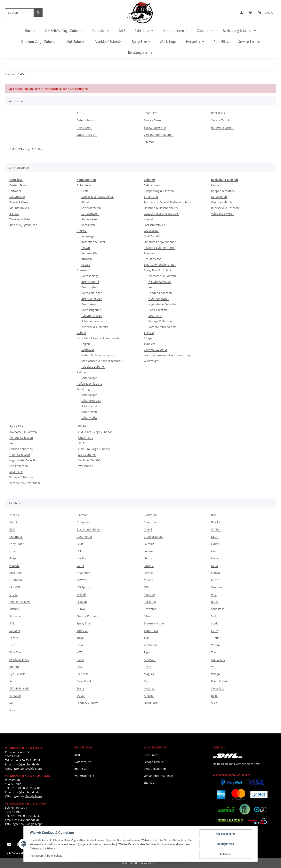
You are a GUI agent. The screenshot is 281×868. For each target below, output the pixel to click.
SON (12, 623)
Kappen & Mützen (223, 191)
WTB (80, 652)
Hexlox (148, 558)
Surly (214, 631)
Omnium (217, 587)
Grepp (13, 558)
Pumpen (149, 253)
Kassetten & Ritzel (93, 242)
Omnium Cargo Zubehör (160, 242)
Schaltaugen (89, 378)
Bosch (148, 667)
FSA (79, 551)
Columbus (16, 537)
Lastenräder (17, 197)
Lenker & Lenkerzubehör (97, 197)
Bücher (83, 426)
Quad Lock (151, 703)
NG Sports (83, 587)
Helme (215, 185)
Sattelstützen (90, 214)
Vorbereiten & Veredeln (25, 483)
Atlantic (14, 667)
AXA (79, 667)
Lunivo (215, 573)
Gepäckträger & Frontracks (161, 214)
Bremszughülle (91, 310)
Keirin (152, 287)
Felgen (86, 344)
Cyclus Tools (17, 674)
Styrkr (215, 623)
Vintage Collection (160, 321)
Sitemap (149, 142)
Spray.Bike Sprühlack (158, 270)
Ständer (149, 333)
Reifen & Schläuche (89, 384)
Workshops (85, 466)
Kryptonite (84, 573)
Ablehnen (225, 854)
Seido (147, 681)
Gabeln (81, 333)
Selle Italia (218, 609)
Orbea (13, 594)
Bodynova (83, 522)
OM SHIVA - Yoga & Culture (27, 149)
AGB (79, 113)
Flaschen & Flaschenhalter (161, 208)
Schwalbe (150, 609)
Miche (215, 580)
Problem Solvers (20, 602)
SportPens (155, 316)
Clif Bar (216, 529)
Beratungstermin (141, 53)
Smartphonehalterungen (160, 265)
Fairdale (149, 544)
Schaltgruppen (91, 401)
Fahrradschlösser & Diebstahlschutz (167, 202)
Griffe (85, 191)
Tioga (80, 638)
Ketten (86, 248)
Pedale (86, 265)
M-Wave (82, 580)
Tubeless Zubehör (93, 367)
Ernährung (151, 197)
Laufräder (88, 350)
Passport (149, 594)
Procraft (82, 602)
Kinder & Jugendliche (23, 225)
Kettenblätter (90, 253)
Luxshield (16, 580)
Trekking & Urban (21, 219)
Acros (13, 681)
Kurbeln (87, 259)
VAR (214, 667)
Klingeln (149, 219)
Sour (12, 710)
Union (81, 645)
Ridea (215, 602)
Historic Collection (21, 438)
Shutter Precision (88, 616)
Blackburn (150, 515)
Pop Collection (158, 310)
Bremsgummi (90, 282)
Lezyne (148, 573)
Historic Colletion (160, 282)
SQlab (81, 696)
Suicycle (15, 631)
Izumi (80, 566)
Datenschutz (55, 856)
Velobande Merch (223, 214)
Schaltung (83, 389)
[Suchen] (19, 13)
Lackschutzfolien (155, 225)
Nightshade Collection (163, 304)
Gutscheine (86, 438)
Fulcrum (149, 551)
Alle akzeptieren (225, 834)
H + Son (82, 558)
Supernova (151, 631)
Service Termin (249, 42)
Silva (147, 616)
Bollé (214, 696)
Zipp (147, 652)
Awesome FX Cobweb (162, 276)
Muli (12, 703)
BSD (12, 529)
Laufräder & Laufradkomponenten (99, 338)
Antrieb (82, 231)
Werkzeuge (151, 361)
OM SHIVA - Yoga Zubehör (95, 432)
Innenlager (88, 236)
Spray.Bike (84, 623)
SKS (214, 616)
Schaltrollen (89, 412)
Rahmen (82, 372)
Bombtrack (151, 522)
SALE (81, 443)
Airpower (150, 659)
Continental (84, 537)
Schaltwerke (89, 417)
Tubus (215, 638)
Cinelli (148, 529)
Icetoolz (14, 566)
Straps (148, 338)
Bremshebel (89, 287)
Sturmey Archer (154, 623)
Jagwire (149, 566)
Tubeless (150, 344)
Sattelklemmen (91, 208)
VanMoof (15, 696)
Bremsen (83, 270)
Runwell (82, 609)
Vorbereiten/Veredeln (163, 327)
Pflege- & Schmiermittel (159, 248)
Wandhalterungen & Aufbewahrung (167, 355)
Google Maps (34, 768)
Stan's (81, 688)
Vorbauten (88, 225)
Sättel (85, 202)
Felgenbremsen (92, 316)
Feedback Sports (87, 703)
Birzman (82, 515)
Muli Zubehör (153, 236)
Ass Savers (218, 659)
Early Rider (16, 544)
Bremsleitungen (92, 293)
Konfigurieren (225, 844)
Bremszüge (89, 304)
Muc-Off (15, 587)
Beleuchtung (152, 185)
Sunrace (82, 631)
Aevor (80, 659)
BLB (214, 515)
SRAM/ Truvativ (19, 688)
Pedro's (14, 515)
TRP (146, 638)
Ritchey (14, 609)
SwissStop (218, 688)
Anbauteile (84, 185)
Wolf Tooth (16, 652)
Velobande (151, 645)
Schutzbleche (153, 259)
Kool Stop (16, 573)
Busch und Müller (88, 529)
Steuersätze (89, 219)
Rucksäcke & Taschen (225, 208)
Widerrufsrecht (87, 135)
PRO (214, 594)
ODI (146, 587)
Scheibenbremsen (93, 321)
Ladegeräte (151, 231)
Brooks (216, 522)
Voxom (215, 645)
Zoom (215, 652)
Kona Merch (219, 197)
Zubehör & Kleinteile (95, 327)
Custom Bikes (18, 185)
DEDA (215, 537)
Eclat (80, 544)
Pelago (215, 674)
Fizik (12, 551)
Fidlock (216, 544)
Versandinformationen (159, 135)
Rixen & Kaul (219, 681)
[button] (242, 13)
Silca (214, 703)
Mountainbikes (19, 208)
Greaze (216, 551)
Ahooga (149, 696)
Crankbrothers (153, 537)
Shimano (15, 616)
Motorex (149, 688)
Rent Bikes (221, 42)
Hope (215, 558)
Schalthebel (89, 406)
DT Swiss (82, 674)
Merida (149, 580)
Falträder (15, 191)
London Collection (160, 293)
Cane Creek (84, 681)
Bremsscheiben (92, 299)
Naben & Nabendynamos (98, 355)
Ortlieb (81, 594)
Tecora (14, 638)
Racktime (150, 602)
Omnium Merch (221, 202)
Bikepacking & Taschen (159, 191)
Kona (214, 566)
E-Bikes (14, 214)
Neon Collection (159, 299)
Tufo (12, 645)
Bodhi (13, 522)
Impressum (37, 856)
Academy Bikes (19, 659)
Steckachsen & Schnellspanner (101, 361)
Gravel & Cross (19, 202)
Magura (149, 674)
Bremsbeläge (90, 276)
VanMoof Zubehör (156, 350)
